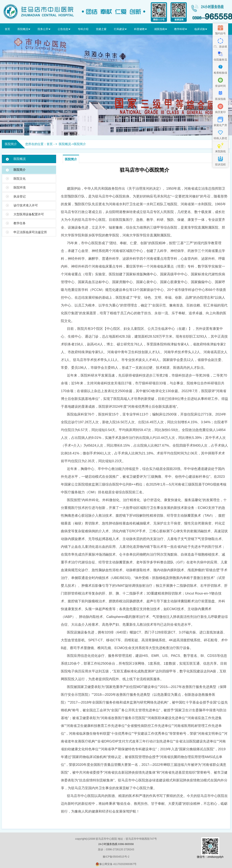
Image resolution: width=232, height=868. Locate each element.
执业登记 (20, 196)
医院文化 (20, 179)
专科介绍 (83, 29)
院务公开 (44, 29)
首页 (7, 29)
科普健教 (140, 29)
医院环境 (20, 188)
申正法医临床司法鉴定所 (30, 232)
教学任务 (20, 223)
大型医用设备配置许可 (29, 214)
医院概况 (24, 29)
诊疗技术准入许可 (26, 205)
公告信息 (64, 29)
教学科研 (181, 29)
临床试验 (201, 29)
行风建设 (120, 29)
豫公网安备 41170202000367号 (116, 864)
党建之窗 (101, 29)
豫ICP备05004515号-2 (116, 857)
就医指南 (161, 29)
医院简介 (80, 144)
